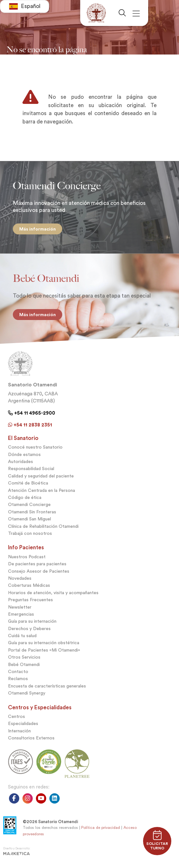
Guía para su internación (32, 621)
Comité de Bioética (28, 483)
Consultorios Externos (31, 738)
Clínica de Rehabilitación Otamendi (43, 526)
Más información (38, 229)
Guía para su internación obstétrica (44, 643)
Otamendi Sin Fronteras (32, 512)
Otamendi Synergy (27, 693)
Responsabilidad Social (31, 469)
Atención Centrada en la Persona (42, 490)
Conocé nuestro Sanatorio (35, 447)
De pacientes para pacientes (37, 564)
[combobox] (25, 6)
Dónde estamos (24, 455)
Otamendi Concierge (29, 505)
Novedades (20, 578)
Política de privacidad (101, 828)
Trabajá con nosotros (30, 533)
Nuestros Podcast (27, 557)
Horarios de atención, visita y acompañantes (53, 593)
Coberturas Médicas (29, 585)
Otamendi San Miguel (30, 519)
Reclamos (18, 679)
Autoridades (21, 462)
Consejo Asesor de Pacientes (39, 571)
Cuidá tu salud (22, 636)
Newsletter (20, 607)
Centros (17, 716)
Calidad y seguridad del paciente (41, 476)
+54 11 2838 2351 (30, 425)
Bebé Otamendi (24, 665)
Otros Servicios (24, 657)
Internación (19, 731)
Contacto (18, 672)
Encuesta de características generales (47, 686)
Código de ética (25, 497)
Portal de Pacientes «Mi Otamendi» (44, 650)
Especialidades (23, 724)
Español (25, 6)
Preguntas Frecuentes (30, 600)
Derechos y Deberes (29, 629)
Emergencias (21, 614)
